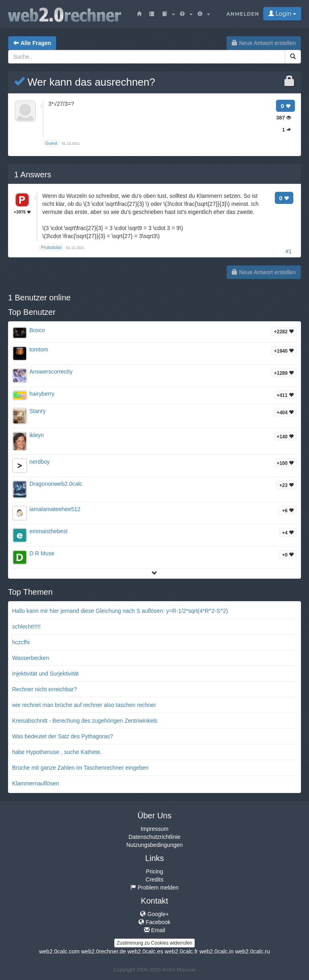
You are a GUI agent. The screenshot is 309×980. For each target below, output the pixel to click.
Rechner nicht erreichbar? (44, 689)
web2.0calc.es (145, 951)
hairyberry (42, 394)
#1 (288, 251)
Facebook (154, 922)
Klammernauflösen (36, 783)
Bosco (37, 330)
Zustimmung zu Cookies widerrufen (154, 943)
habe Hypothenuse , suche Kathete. (57, 752)
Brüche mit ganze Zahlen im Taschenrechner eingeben (80, 768)
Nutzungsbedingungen (154, 845)
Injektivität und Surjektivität (45, 674)
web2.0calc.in (217, 951)
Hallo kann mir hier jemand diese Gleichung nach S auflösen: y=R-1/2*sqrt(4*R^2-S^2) (120, 611)
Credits (154, 879)
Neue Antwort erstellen (264, 43)
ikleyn (37, 435)
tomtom (39, 349)
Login (282, 14)
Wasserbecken (31, 658)
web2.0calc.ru (252, 951)
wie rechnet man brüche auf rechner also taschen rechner (84, 705)
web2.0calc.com (59, 951)
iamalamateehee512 (55, 509)
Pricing (155, 871)
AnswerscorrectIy (51, 372)
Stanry (37, 411)
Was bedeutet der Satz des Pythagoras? (63, 736)
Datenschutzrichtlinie (154, 837)
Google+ (154, 914)
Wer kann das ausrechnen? (85, 82)
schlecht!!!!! (26, 627)
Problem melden (154, 888)
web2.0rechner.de (103, 951)
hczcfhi (21, 642)
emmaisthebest (48, 531)
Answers (33, 175)
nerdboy (40, 462)
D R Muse (42, 553)
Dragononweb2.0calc (56, 484)
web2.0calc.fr (181, 951)
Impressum (154, 829)
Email (155, 930)
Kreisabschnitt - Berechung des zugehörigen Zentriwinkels (85, 721)
